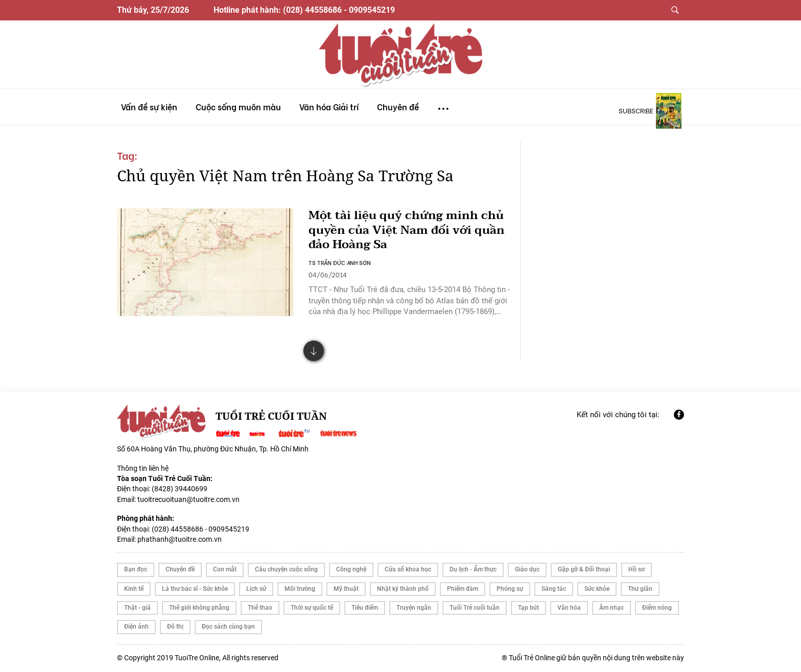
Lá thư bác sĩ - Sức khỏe (195, 590)
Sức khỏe (597, 590)
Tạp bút (528, 609)
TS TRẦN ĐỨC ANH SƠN (340, 263)
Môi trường (300, 590)
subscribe (636, 110)
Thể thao (260, 609)
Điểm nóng (657, 609)
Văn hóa (569, 609)
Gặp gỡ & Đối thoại (584, 571)
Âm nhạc (611, 609)
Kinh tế (134, 590)
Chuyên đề (180, 571)
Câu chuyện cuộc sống (286, 571)
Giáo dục (527, 571)
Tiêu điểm (365, 609)
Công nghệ (351, 571)
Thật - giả (137, 609)
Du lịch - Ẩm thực (473, 571)
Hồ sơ (637, 571)
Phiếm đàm (463, 590)
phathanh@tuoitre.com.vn (180, 541)
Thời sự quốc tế (312, 609)
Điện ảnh (136, 629)
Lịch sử (256, 590)
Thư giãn (640, 590)
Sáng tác (554, 590)
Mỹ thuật (346, 590)
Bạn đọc (136, 571)
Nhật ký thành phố (403, 590)
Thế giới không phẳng (199, 609)
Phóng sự (510, 590)
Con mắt (225, 571)
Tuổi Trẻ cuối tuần (475, 609)
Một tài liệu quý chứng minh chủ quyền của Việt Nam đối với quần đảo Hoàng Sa (406, 231)
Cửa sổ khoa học (408, 571)
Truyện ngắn (414, 609)
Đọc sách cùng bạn (228, 629)
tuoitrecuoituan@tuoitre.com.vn (189, 501)
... (443, 104)
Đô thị (175, 629)
